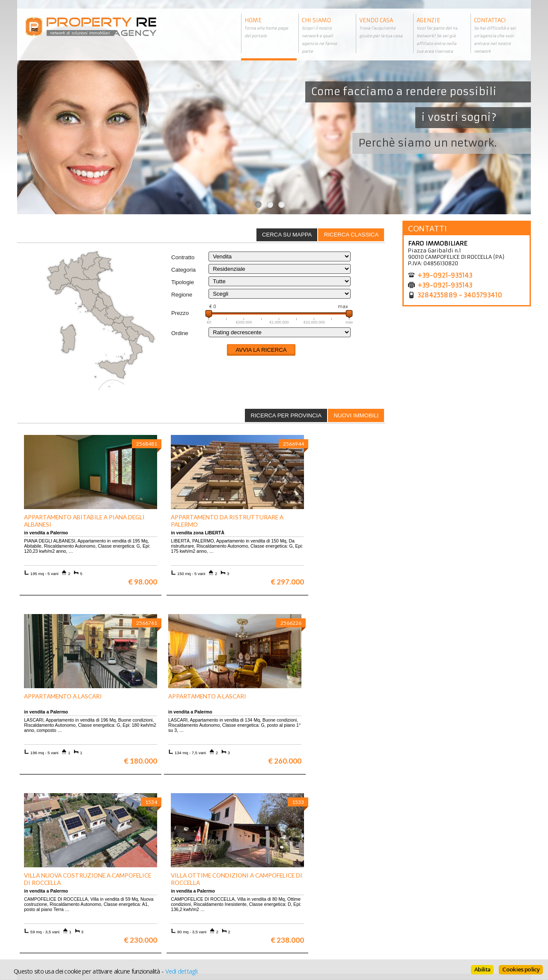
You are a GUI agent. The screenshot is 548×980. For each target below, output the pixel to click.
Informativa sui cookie (309, 910)
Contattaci (293, 917)
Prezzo (180, 313)
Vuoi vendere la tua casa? (56, 904)
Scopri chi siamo (44, 898)
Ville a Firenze (170, 898)
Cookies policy (521, 969)
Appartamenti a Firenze (182, 904)
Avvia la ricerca (261, 350)
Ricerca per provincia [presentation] (286, 415)
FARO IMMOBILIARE (438, 243)
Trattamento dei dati (306, 898)
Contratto (183, 257)
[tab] (351, 235)
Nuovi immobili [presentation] (356, 415)
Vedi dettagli (181, 971)
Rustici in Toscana (174, 917)
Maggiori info (469, 815)
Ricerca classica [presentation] (351, 235)
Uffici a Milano (170, 923)
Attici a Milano (170, 910)
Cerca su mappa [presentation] (287, 235)
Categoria (183, 270)
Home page (294, 923)
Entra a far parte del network (60, 910)
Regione (182, 295)
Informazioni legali (305, 904)
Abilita (482, 969)
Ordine (180, 333)
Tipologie (183, 282)
